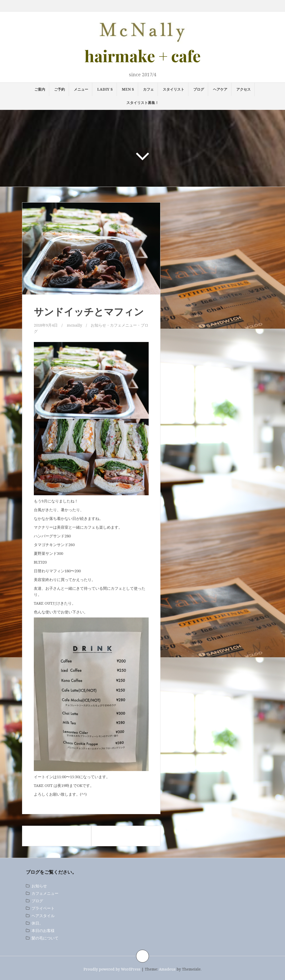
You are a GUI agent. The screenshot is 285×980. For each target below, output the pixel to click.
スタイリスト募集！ (142, 103)
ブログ (199, 89)
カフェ (148, 89)
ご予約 (59, 89)
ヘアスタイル (43, 916)
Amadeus (167, 969)
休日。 (37, 923)
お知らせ (98, 325)
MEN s (128, 89)
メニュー (81, 89)
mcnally (74, 325)
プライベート (43, 908)
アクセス (243, 89)
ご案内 (40, 89)
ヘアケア (220, 89)
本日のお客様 (43, 930)
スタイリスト (174, 89)
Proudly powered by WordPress (112, 969)
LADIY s (105, 89)
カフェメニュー (123, 325)
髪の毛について (45, 938)
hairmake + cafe (143, 56)
